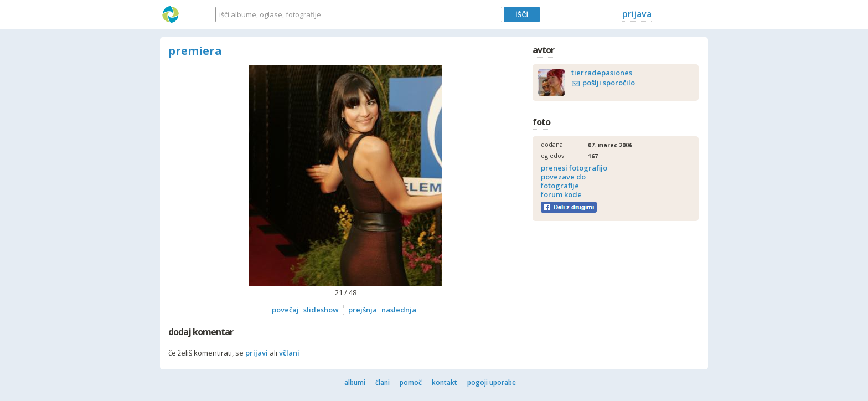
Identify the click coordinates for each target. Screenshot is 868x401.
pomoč (411, 382)
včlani (289, 353)
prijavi (257, 353)
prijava (637, 14)
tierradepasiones (602, 73)
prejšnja (363, 310)
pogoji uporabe (492, 382)
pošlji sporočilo (609, 83)
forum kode (561, 194)
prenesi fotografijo (574, 168)
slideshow (321, 310)
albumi (355, 382)
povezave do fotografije (563, 181)
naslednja (399, 310)
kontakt (445, 382)
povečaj (285, 310)
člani (383, 382)
